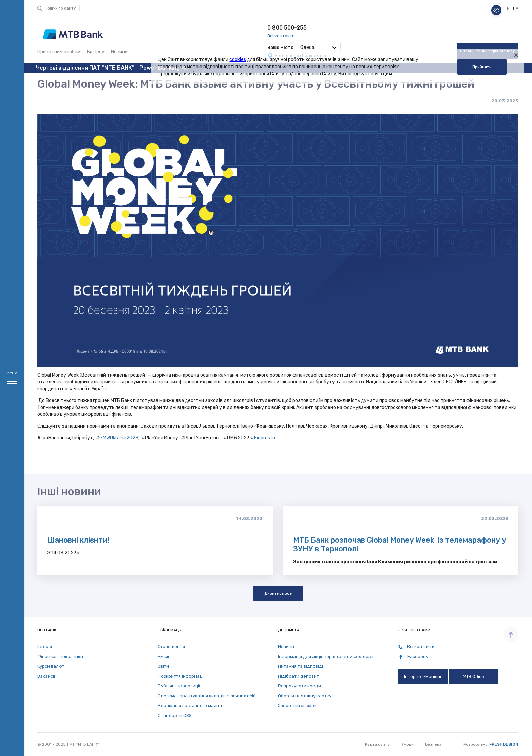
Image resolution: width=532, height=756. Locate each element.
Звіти (163, 666)
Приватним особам (59, 52)
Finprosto (265, 438)
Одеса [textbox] (307, 47)
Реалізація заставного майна (190, 706)
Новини (119, 52)
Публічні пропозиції (179, 686)
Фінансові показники (60, 656)
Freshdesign (504, 744)
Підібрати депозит (298, 676)
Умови (407, 744)
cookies (238, 60)
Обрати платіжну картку (305, 696)
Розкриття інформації (181, 676)
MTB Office (473, 676)
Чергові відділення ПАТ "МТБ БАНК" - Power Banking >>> (113, 68)
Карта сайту (377, 744)
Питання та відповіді (300, 666)
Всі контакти (281, 36)
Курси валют (51, 666)
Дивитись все (278, 593)
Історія (45, 647)
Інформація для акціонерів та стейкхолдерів (326, 656)
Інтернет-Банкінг (423, 676)
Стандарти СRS (175, 715)
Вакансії (46, 676)
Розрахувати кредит (301, 686)
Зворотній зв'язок (297, 706)
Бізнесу (96, 52)
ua (516, 8)
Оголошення (171, 647)
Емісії (163, 656)
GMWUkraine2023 (119, 438)
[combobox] (319, 48)
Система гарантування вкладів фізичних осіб (207, 696)
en (508, 8)
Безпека (433, 744)
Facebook (413, 657)
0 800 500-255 (287, 28)
